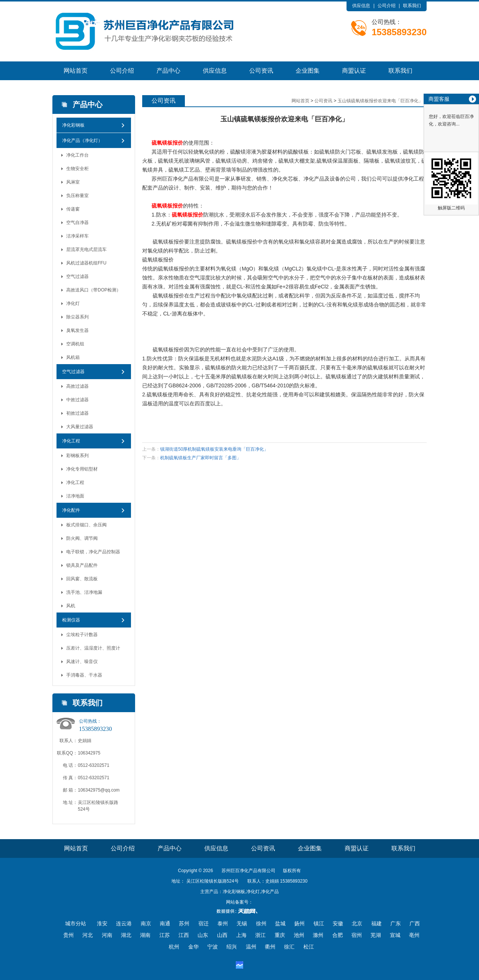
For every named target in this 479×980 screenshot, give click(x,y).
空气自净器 (77, 223)
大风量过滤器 (80, 427)
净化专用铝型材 (82, 469)
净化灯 (73, 303)
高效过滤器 (77, 386)
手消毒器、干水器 (84, 675)
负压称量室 (77, 196)
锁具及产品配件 (82, 565)
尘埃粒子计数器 (82, 635)
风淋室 (73, 182)
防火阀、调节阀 (82, 538)
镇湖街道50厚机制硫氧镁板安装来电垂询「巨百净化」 (214, 449)
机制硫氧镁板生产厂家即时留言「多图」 (201, 458)
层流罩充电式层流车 (86, 249)
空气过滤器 (77, 276)
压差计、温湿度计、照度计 (93, 648)
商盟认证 (354, 71)
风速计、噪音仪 (82, 662)
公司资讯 (261, 71)
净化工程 (71, 441)
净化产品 (183, 179)
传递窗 (73, 209)
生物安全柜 (77, 169)
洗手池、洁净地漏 (84, 592)
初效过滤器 (77, 413)
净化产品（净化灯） (82, 140)
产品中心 (168, 71)
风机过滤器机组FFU (86, 263)
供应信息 (361, 6)
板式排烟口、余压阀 (86, 525)
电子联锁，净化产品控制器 (93, 552)
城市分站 (76, 923)
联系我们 (412, 6)
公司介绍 (387, 6)
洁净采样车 (77, 236)
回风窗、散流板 (82, 579)
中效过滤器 (77, 400)
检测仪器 (71, 620)
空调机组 (75, 344)
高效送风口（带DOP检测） (94, 290)
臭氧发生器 (77, 330)
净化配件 (71, 510)
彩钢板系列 (77, 456)
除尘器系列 (77, 317)
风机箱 (73, 357)
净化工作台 (77, 155)
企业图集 (308, 71)
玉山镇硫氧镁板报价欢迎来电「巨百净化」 (380, 101)
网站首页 (76, 71)
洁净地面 (75, 496)
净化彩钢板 (73, 125)
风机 (71, 606)
